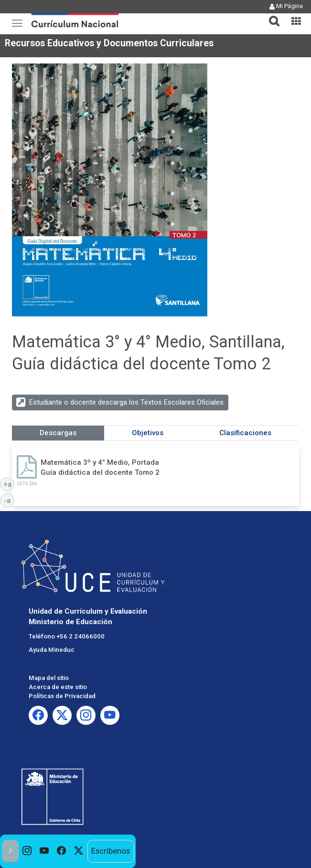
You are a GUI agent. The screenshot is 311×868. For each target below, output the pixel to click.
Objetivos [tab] (148, 433)
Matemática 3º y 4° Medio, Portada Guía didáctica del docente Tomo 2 (100, 467)
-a (9, 500)
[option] (27, 851)
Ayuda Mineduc (52, 650)
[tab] (270, 16)
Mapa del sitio (49, 678)
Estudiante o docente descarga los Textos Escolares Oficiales (126, 402)
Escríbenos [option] (111, 851)
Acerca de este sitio (58, 687)
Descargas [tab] (58, 433)
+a (9, 484)
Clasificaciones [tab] (245, 433)
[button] (270, 15)
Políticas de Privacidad (62, 696)
